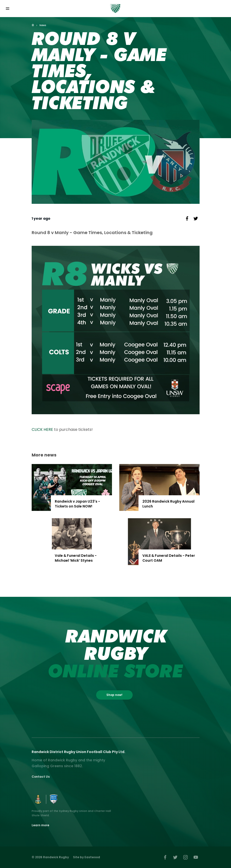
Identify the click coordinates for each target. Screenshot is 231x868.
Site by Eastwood (87, 857)
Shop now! (114, 695)
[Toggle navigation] (7, 8)
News (43, 25)
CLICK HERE (42, 429)
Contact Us (41, 777)
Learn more (40, 825)
